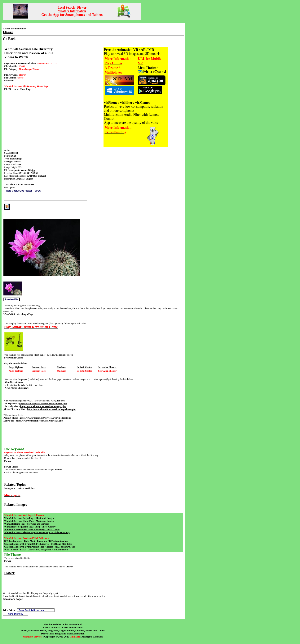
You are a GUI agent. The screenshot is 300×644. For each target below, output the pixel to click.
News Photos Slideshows (17, 388)
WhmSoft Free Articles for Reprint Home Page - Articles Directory (37, 532)
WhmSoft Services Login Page (18, 314)
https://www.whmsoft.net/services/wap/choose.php (51, 409)
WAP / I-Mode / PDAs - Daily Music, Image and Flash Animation (36, 550)
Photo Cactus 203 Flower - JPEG (46, 195)
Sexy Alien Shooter (107, 367)
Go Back (9, 39)
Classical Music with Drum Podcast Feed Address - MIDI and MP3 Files (40, 547)
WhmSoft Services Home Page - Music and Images (29, 521)
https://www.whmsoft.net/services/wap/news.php (43, 404)
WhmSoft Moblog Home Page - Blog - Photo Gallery (30, 527)
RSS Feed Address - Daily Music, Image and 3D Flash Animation (36, 541)
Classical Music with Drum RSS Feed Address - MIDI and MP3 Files (38, 544)
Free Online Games (14, 358)
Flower (9, 573)
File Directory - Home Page (18, 89)
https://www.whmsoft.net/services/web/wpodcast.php (45, 418)
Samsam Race (39, 367)
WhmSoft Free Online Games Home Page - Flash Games (32, 530)
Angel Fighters (16, 367)
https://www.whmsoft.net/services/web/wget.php (39, 421)
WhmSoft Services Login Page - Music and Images (29, 518)
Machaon (62, 367)
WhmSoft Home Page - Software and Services (27, 524)
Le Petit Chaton (84, 367)
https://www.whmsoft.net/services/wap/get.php (43, 406)
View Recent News (14, 382)
